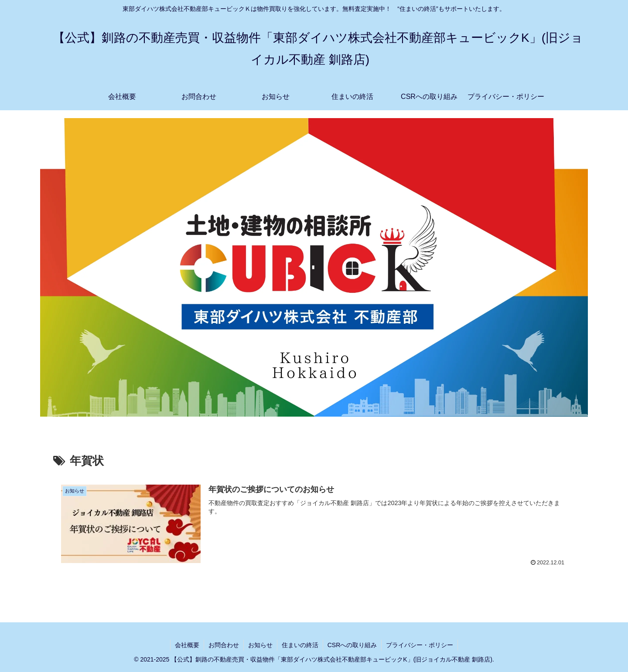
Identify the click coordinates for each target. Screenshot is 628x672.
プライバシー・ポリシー (420, 645)
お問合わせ (224, 645)
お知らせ (260, 645)
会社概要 (187, 645)
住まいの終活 (300, 645)
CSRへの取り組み (352, 645)
